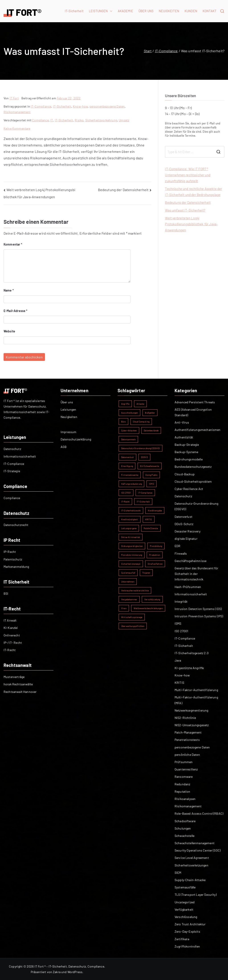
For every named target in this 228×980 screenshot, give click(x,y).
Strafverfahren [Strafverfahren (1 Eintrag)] (155, 564)
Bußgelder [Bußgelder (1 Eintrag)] (150, 413)
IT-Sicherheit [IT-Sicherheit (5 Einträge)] (143, 502)
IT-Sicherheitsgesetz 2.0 (192, 653)
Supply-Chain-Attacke (190, 880)
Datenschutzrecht (16, 525)
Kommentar (13, 244)
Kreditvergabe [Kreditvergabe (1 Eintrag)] (155, 510)
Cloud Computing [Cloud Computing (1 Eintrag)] (141, 422)
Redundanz (182, 784)
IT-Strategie (12, 471)
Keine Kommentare (17, 128)
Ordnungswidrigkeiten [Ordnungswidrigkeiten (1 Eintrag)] (132, 546)
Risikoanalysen (185, 799)
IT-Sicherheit (74, 11)
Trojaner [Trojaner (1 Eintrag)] (146, 573)
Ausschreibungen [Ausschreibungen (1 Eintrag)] (129, 413)
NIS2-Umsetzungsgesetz (192, 725)
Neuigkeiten (69, 417)
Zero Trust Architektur (190, 924)
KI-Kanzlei (11, 628)
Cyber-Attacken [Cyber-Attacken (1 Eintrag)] (129, 430)
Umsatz (124, 120)
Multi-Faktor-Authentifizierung (196, 690)
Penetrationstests (187, 740)
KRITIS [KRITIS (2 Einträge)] (149, 519)
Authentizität (184, 437)
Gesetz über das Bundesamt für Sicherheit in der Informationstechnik (196, 574)
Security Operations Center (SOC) (198, 850)
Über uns (67, 402)
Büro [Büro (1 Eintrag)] (123, 422)
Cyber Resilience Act (189, 489)
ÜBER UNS (146, 11)
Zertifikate (182, 939)
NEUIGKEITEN (169, 11)
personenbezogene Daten (107, 106)
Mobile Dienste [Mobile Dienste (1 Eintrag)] (151, 528)
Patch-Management (188, 732)
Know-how (80, 106)
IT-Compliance (41, 106)
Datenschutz (12, 449)
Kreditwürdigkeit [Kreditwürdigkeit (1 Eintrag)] (130, 519)
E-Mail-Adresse (16, 311)
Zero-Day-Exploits (187, 931)
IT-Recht (10, 650)
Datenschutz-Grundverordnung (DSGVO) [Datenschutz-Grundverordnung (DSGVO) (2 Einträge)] (140, 448)
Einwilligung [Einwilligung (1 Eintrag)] (127, 466)
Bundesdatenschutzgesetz (193, 467)
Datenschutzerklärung (76, 439)
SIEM (178, 873)
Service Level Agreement (192, 858)
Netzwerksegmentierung (191, 710)
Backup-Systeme (186, 452)
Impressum (68, 432)
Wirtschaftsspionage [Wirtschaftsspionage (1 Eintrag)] (132, 617)
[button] (110, 11)
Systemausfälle (185, 887)
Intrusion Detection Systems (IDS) (198, 609)
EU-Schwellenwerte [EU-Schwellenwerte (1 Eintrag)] (150, 466)
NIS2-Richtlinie (185, 718)
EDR (177, 546)
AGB (64, 447)
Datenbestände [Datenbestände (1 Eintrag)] (151, 430)
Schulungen (183, 828)
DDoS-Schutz (184, 524)
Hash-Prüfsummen (188, 587)
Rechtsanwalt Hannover (20, 692)
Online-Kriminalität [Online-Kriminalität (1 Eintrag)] (131, 537)
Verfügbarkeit (184, 909)
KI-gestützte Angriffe (189, 668)
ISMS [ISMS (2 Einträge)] (152, 484)
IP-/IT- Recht (13, 643)
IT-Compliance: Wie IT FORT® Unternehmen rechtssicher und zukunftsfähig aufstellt (188, 175)
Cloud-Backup (185, 474)
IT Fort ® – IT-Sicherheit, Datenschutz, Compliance (69, 966)
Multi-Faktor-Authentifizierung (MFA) (196, 700)
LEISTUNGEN (101, 11)
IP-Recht (10, 552)
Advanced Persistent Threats (195, 402)
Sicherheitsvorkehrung (101, 120)
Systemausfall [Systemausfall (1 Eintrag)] (128, 573)
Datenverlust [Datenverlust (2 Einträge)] (127, 457)
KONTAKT (210, 11)
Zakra (57, 972)
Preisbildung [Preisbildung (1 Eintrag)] (156, 546)
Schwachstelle (184, 836)
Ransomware (184, 777)
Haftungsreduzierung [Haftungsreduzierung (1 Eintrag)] (131, 484)
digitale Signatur (186, 539)
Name (9, 290)
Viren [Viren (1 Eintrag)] (124, 608)
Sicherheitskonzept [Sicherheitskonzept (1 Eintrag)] (131, 564)
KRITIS (179, 683)
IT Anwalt (10, 620)
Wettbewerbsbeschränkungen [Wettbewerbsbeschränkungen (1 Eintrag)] (148, 608)
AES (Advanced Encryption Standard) (193, 412)
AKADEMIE (125, 11)
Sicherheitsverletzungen (191, 865)
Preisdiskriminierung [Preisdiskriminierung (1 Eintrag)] (132, 555)
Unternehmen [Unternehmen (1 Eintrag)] (128, 582)
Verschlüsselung (186, 917)
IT (52, 120)
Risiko (79, 120)
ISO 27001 (181, 631)
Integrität (181, 601)
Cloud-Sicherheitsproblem (193, 481)
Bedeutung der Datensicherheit (123, 190)
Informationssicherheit (20, 456)
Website (9, 331)
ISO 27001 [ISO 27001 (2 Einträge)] (126, 493)
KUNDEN (191, 11)
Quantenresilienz (186, 769)
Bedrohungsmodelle (189, 459)
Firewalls (181, 553)
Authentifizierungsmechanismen (198, 430)
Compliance (40, 120)
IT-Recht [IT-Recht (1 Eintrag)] (125, 502)
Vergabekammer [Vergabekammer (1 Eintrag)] (129, 599)
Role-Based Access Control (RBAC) (199, 813)
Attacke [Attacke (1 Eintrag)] (140, 404)
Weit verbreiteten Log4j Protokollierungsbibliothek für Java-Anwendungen (191, 224)
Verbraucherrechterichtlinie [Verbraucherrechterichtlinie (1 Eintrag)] (135, 590)
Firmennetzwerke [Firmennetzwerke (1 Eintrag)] (130, 475)
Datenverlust (183, 517)
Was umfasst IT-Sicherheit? (185, 210)
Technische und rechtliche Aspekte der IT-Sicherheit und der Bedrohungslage (193, 192)
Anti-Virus (182, 422)
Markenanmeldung (16, 567)
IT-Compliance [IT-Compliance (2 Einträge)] (145, 493)
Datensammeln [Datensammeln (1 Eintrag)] (128, 439)
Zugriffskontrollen (187, 946)
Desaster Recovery (187, 531)
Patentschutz (13, 559)
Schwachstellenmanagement (194, 843)
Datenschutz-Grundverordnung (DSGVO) (196, 506)
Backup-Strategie (187, 445)
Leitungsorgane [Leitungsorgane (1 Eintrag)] (129, 528)
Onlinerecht (12, 635)
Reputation (182, 791)
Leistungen (68, 409)
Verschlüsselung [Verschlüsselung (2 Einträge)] (152, 599)
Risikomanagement (17, 112)
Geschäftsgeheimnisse (190, 561)
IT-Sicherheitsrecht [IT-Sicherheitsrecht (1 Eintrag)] (131, 510)
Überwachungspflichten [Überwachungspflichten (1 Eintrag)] (133, 626)
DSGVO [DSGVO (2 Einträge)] (144, 457)
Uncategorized (185, 902)
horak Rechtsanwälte (18, 684)
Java (178, 660)
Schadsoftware (185, 821)
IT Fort (14, 98)
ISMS (178, 623)
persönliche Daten (187, 755)
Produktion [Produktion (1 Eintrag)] (155, 555)
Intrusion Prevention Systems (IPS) (199, 616)
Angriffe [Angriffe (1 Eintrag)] (125, 404)
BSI (6, 593)
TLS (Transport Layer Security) (196, 895)
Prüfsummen (184, 762)
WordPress (75, 972)
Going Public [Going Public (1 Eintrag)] (151, 475)
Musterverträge (14, 677)
